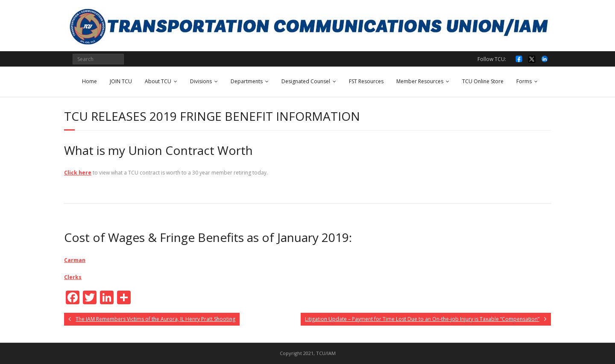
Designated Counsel (306, 81)
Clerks (73, 277)
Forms (524, 81)
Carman (75, 260)
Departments (247, 81)
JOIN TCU (121, 81)
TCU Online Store (483, 81)
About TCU (158, 81)
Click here (78, 173)
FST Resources (366, 81)
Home (89, 81)
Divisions (201, 81)
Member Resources (420, 81)
